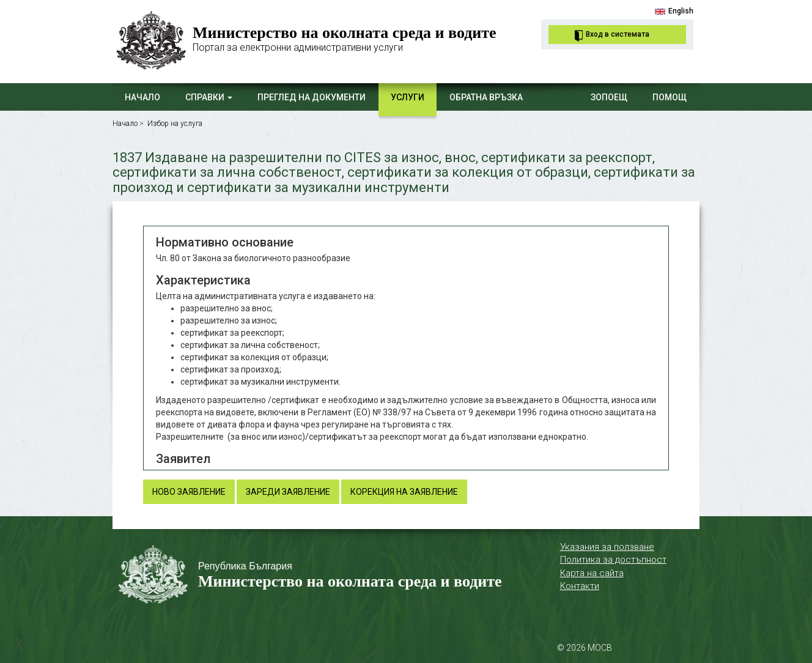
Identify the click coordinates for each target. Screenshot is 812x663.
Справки (209, 97)
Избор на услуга (175, 124)
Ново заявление (189, 492)
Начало (142, 97)
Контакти (580, 586)
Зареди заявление (288, 492)
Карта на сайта (592, 573)
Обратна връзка (486, 97)
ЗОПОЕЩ (609, 97)
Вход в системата (618, 34)
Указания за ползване (607, 547)
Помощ (670, 97)
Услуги (408, 97)
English (681, 11)
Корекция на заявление (404, 492)
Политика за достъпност (613, 560)
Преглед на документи (312, 97)
